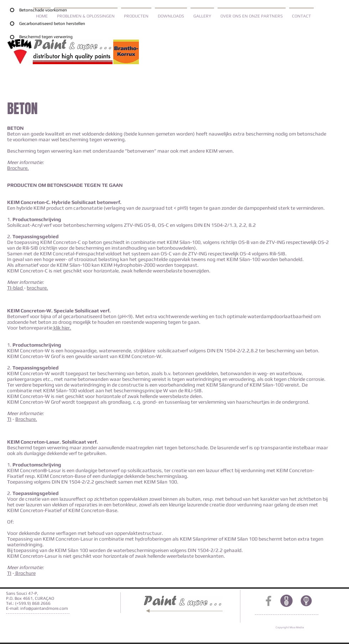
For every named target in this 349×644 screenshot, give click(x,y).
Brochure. (26, 419)
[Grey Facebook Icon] (269, 601)
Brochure (17, 168)
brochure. (37, 288)
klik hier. (62, 328)
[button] (136, 13)
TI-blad (15, 288)
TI (9, 419)
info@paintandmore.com (44, 608)
